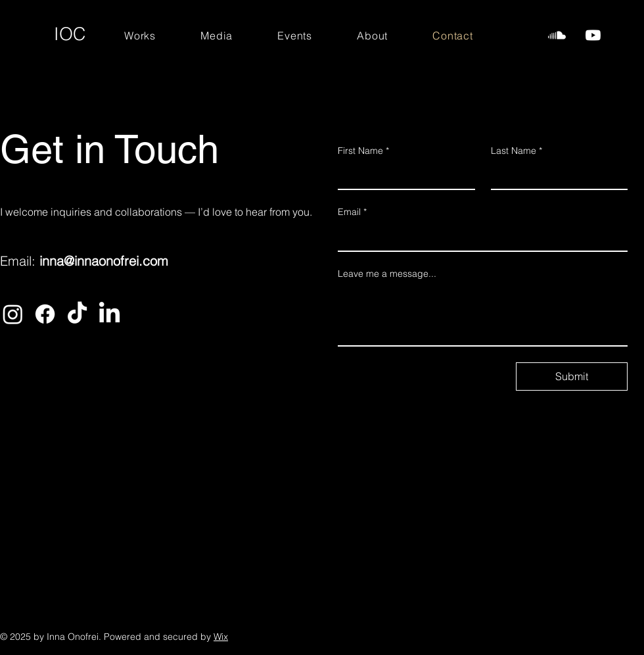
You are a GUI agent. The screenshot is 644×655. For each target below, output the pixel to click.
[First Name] (402, 176)
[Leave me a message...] (483, 316)
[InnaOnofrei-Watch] (593, 35)
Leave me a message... (387, 274)
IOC (70, 34)
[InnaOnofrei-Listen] (557, 35)
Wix (221, 637)
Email (352, 212)
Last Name (517, 151)
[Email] (479, 237)
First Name (363, 151)
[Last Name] (556, 176)
